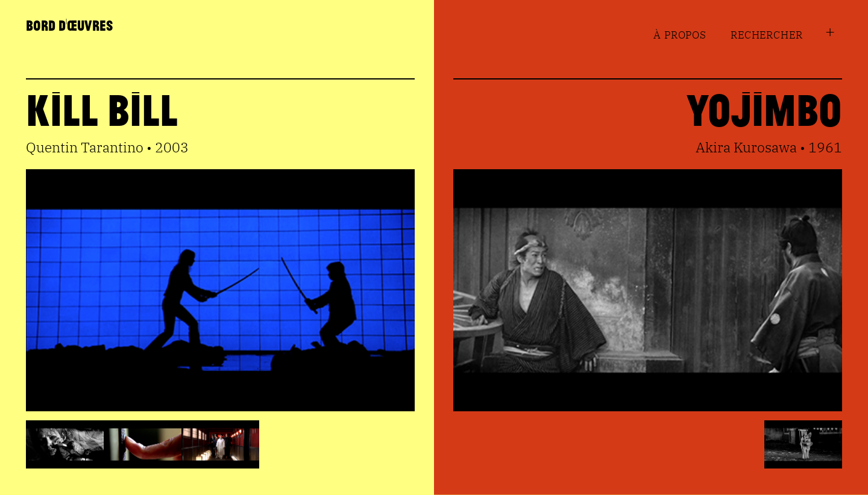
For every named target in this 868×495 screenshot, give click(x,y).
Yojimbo (764, 109)
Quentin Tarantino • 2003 (107, 147)
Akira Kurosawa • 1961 (769, 147)
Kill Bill (102, 109)
